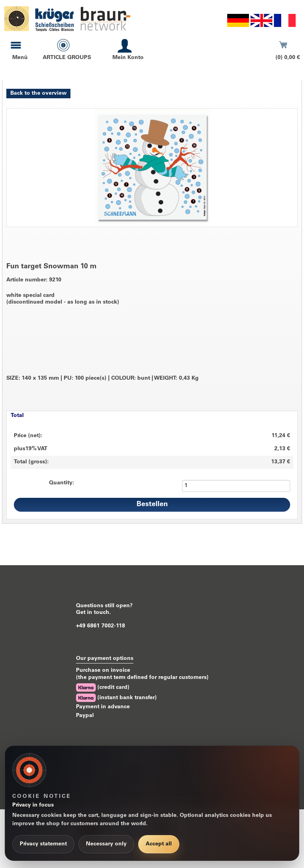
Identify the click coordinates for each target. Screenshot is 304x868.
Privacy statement (43, 844)
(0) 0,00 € (288, 58)
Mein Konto (128, 58)
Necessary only (106, 844)
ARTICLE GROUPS (67, 58)
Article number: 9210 (34, 280)
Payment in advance (103, 707)
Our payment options (105, 659)
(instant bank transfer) (116, 698)
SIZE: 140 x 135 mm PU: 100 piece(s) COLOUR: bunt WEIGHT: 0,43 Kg (103, 379)
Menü (20, 58)
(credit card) (103, 687)
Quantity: (62, 483)
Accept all (159, 844)
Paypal (85, 716)
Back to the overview (38, 94)
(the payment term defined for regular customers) (142, 678)
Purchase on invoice (103, 671)
